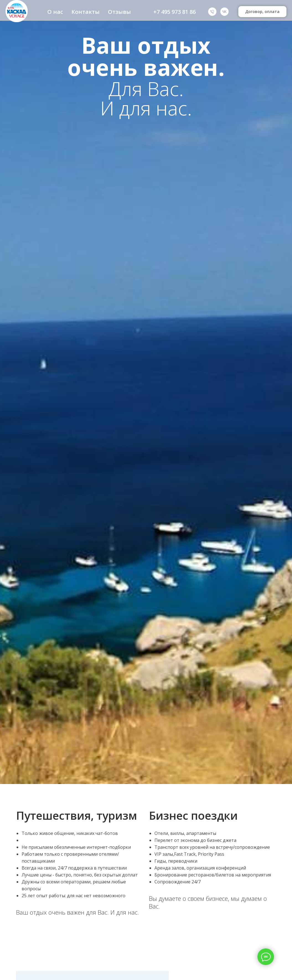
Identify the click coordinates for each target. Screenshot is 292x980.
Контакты (86, 12)
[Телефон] (212, 12)
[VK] (224, 12)
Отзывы (119, 12)
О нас (55, 12)
